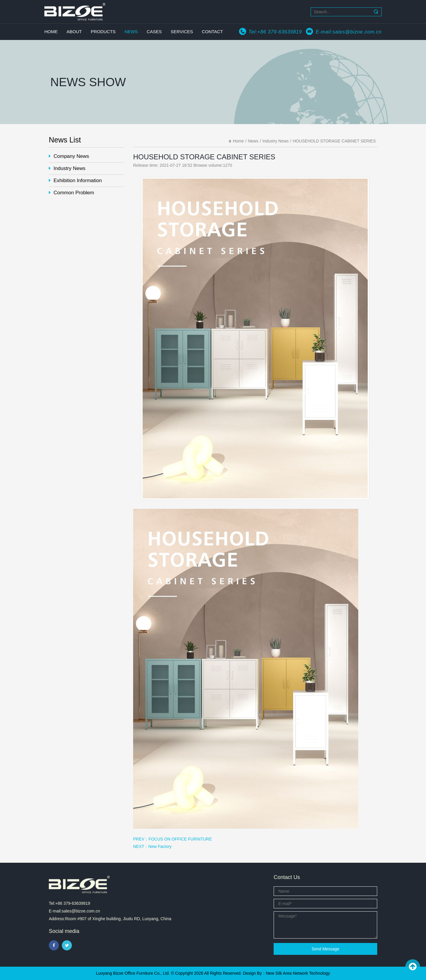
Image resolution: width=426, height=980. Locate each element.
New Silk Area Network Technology (298, 973)
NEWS (131, 32)
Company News (69, 156)
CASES (154, 32)
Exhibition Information (75, 181)
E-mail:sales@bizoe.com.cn (349, 32)
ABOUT (74, 32)
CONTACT (212, 32)
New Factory (160, 846)
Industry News (67, 168)
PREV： (141, 839)
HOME (51, 32)
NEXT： (141, 846)
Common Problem (71, 193)
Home (238, 141)
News (253, 141)
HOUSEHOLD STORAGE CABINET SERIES (334, 141)
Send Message (325, 949)
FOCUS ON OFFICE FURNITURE (180, 839)
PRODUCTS (103, 32)
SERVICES (182, 32)
